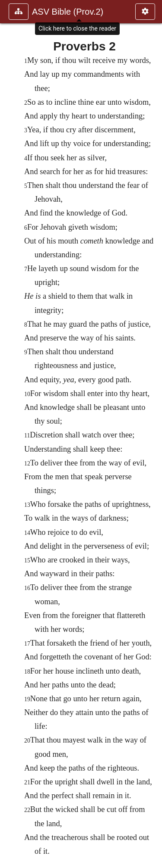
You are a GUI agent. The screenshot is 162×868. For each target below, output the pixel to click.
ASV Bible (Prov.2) (68, 12)
